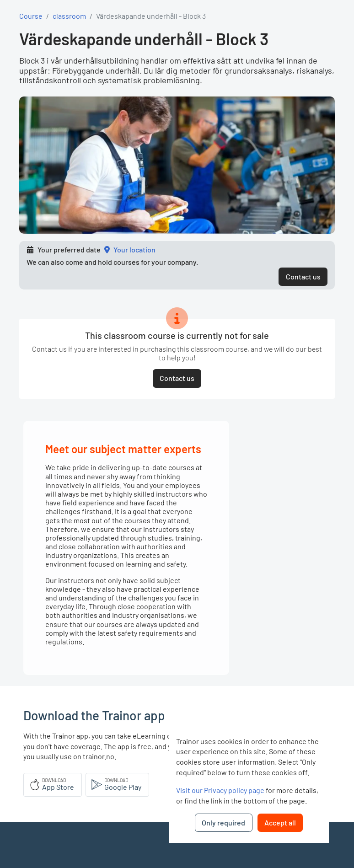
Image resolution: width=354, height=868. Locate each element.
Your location (134, 249)
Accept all (280, 822)
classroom (69, 16)
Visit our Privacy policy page (220, 790)
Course (31, 16)
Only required (223, 822)
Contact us (303, 276)
